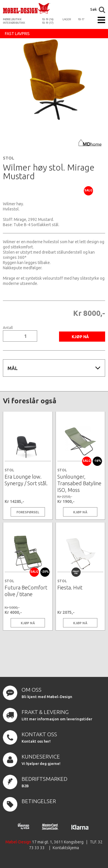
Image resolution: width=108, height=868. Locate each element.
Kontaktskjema (66, 848)
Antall (8, 328)
